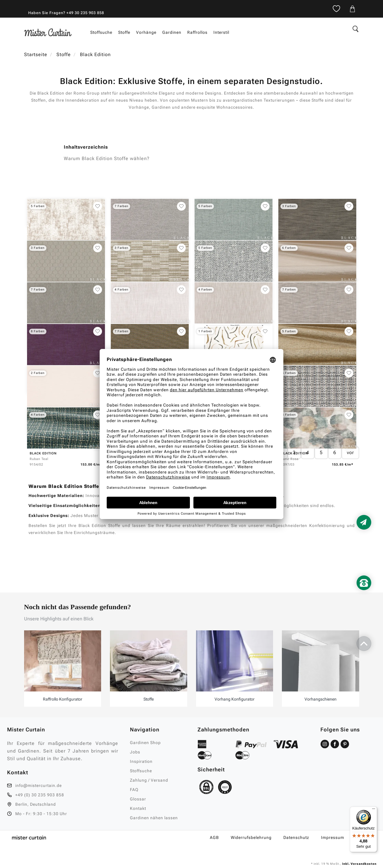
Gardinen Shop (145, 743)
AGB (214, 837)
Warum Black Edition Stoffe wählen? (107, 158)
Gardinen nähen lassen (154, 818)
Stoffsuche (141, 771)
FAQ (134, 790)
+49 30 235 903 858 (85, 13)
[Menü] (374, 810)
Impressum (333, 837)
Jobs (135, 752)
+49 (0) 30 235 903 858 (40, 795)
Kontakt (138, 808)
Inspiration (141, 761)
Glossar (138, 799)
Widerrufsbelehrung (251, 837)
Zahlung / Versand (149, 780)
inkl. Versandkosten (359, 864)
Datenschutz (296, 837)
